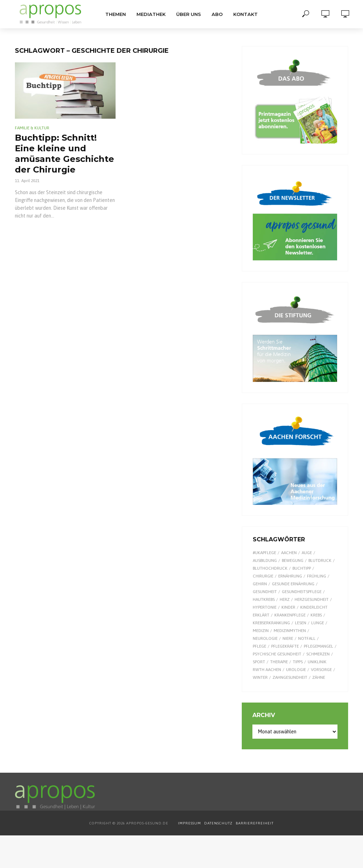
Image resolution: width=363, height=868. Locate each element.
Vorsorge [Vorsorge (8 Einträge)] (321, 670)
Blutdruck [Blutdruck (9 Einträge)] (320, 560)
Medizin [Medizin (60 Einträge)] (261, 631)
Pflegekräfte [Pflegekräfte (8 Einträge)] (285, 646)
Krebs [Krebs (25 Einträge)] (316, 615)
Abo (217, 14)
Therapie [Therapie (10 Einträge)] (279, 662)
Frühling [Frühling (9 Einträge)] (317, 576)
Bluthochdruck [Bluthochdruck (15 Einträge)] (270, 568)
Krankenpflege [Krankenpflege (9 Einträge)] (290, 615)
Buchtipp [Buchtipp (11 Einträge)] (302, 568)
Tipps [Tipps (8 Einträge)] (298, 662)
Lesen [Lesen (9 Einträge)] (301, 623)
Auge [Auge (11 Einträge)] (307, 553)
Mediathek (151, 14)
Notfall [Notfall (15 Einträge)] (307, 638)
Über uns (189, 14)
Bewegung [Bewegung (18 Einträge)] (293, 560)
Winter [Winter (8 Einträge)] (260, 677)
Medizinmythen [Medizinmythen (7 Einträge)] (290, 631)
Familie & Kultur (32, 128)
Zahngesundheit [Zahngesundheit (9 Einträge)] (290, 677)
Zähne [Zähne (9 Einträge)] (319, 677)
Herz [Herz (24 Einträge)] (285, 599)
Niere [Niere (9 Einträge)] (288, 638)
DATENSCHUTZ (219, 823)
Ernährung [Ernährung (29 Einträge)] (290, 576)
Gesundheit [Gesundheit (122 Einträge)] (265, 592)
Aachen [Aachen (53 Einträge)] (289, 553)
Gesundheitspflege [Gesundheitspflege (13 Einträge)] (302, 592)
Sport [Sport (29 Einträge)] (259, 662)
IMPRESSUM (189, 823)
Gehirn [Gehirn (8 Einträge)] (260, 584)
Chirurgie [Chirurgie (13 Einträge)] (263, 576)
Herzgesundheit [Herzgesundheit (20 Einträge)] (312, 599)
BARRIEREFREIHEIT (255, 823)
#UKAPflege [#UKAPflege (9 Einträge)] (264, 553)
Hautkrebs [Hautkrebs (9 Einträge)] (264, 599)
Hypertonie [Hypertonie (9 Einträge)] (265, 607)
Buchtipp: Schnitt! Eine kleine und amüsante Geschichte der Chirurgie (65, 154)
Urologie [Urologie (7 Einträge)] (296, 670)
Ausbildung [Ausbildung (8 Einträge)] (265, 560)
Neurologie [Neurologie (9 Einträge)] (265, 638)
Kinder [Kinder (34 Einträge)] (288, 607)
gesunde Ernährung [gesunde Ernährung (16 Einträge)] (293, 584)
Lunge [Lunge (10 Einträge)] (318, 623)
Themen (116, 14)
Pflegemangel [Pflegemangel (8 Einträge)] (319, 646)
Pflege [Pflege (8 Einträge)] (259, 646)
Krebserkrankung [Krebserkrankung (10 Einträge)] (271, 623)
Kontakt (245, 14)
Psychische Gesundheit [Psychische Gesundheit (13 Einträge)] (277, 654)
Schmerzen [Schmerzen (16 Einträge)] (318, 654)
